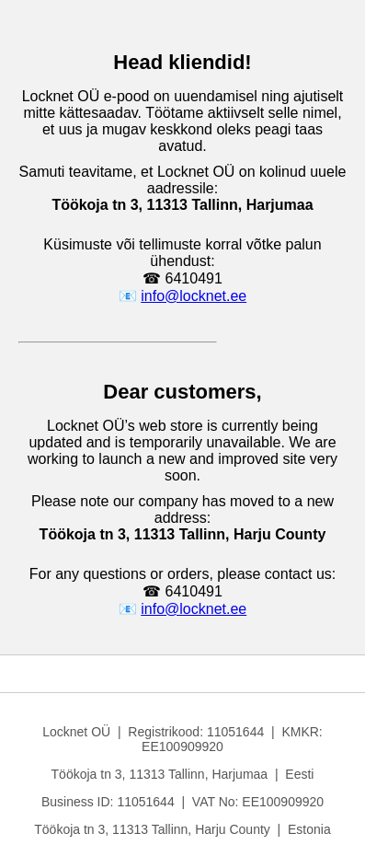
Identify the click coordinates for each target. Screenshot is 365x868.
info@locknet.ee (194, 296)
